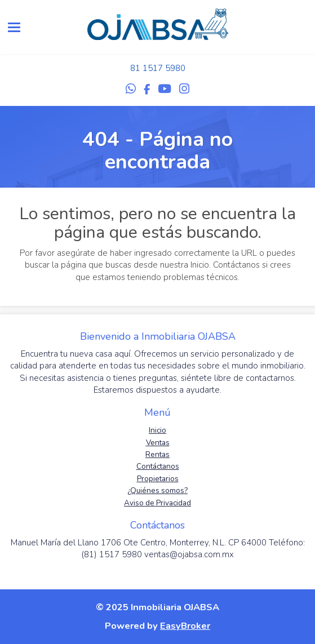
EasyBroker (185, 626)
